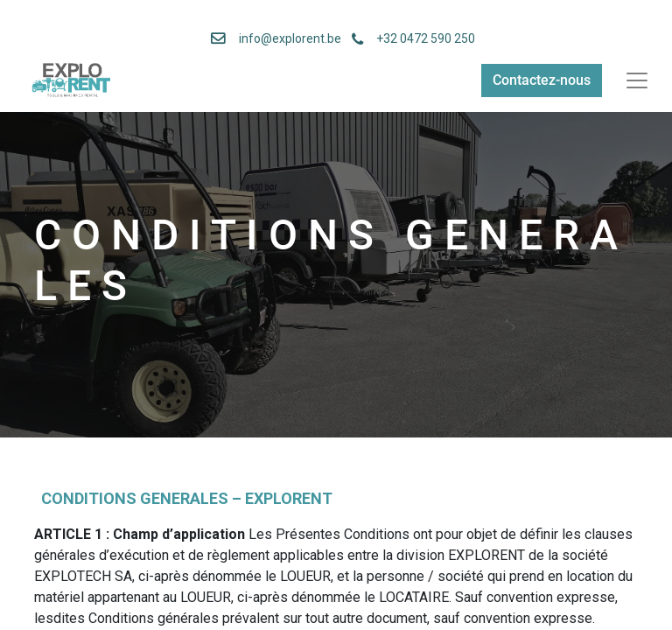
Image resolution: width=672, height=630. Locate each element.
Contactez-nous (542, 80)
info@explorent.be (285, 38)
